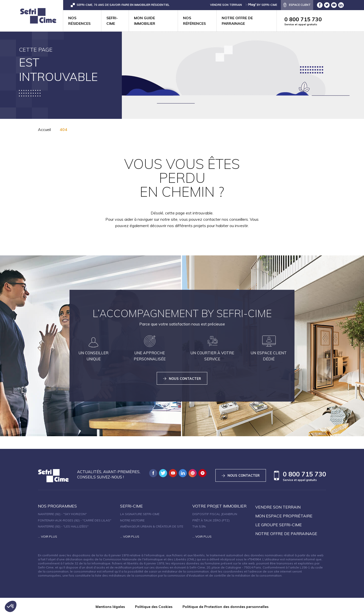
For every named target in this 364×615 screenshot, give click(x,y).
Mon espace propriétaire (284, 516)
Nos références (194, 21)
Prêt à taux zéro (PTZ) (211, 520)
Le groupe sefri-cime (279, 525)
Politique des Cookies (154, 607)
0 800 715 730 (324, 21)
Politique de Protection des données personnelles (225, 607)
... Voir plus (48, 536)
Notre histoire (132, 520)
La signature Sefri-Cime (140, 514)
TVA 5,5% (199, 526)
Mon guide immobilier (145, 21)
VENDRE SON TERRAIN (226, 5)
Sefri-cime (112, 21)
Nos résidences (79, 21)
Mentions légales (110, 607)
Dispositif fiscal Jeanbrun (215, 514)
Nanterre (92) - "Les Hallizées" (63, 526)
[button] (11, 606)
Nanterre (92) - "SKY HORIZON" (62, 514)
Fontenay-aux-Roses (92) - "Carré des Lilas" (75, 520)
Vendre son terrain (278, 507)
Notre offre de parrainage (237, 21)
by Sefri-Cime (261, 5)
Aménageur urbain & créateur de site (152, 526)
